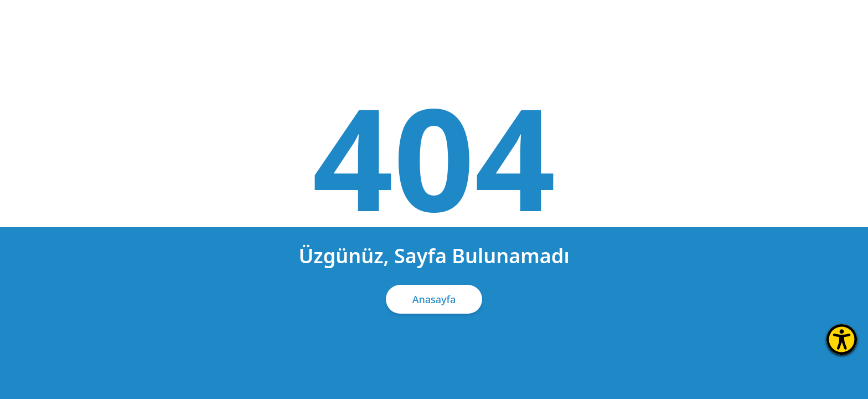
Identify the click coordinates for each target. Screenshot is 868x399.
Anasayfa (434, 299)
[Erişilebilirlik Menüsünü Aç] (842, 339)
